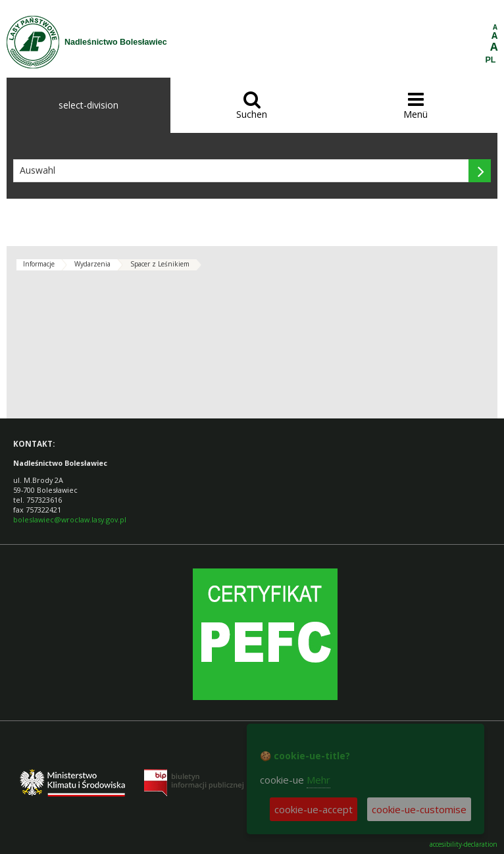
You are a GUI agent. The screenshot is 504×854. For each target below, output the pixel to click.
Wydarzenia (92, 264)
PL (491, 60)
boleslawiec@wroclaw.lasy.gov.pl (70, 519)
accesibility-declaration (464, 844)
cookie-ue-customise (419, 809)
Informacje (39, 264)
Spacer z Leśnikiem (160, 264)
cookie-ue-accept (314, 809)
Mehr (318, 780)
